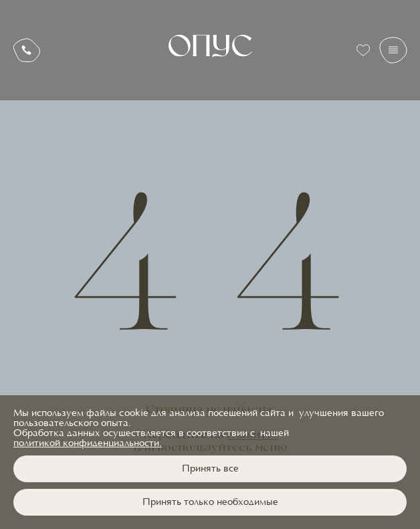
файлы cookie (117, 414)
